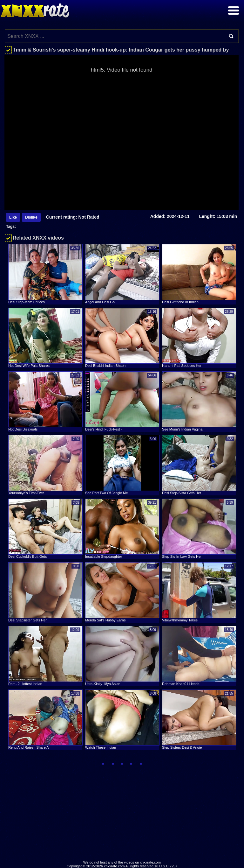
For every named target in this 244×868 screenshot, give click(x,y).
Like (13, 217)
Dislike (31, 217)
